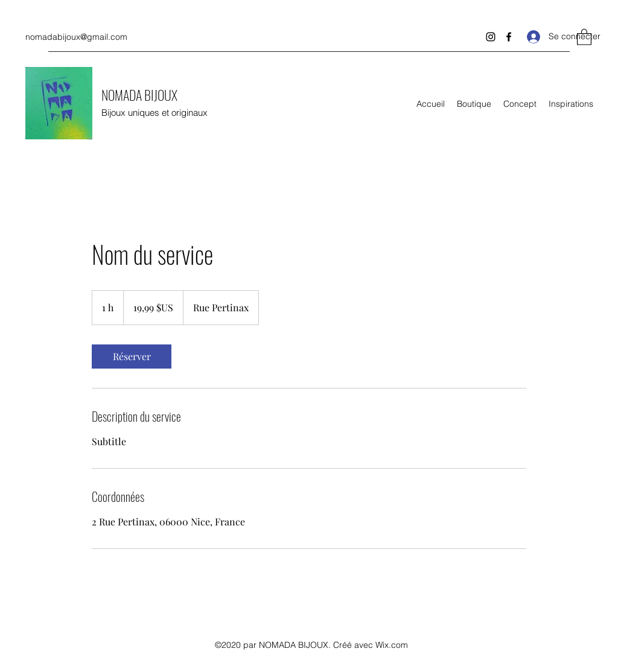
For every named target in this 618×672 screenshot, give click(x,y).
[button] (584, 36)
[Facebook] (509, 37)
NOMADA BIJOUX (139, 95)
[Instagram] (491, 37)
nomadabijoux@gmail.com (76, 37)
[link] (132, 357)
